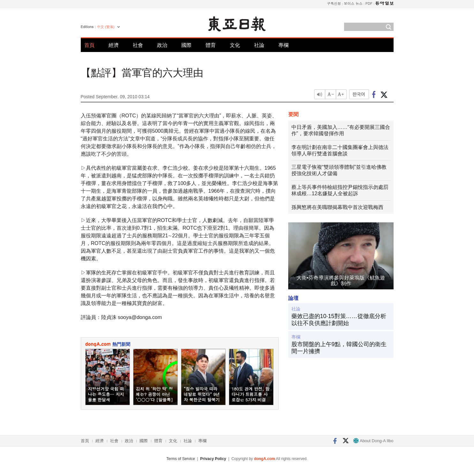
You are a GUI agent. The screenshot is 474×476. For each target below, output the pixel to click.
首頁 (89, 45)
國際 (186, 45)
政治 (162, 45)
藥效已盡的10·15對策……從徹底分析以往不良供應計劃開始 (339, 320)
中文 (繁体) (106, 27)
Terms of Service (181, 459)
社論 (259, 45)
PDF (369, 3)
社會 (138, 45)
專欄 (283, 45)
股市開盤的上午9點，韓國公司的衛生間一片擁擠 (339, 348)
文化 (235, 45)
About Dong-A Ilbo (373, 441)
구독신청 (334, 3)
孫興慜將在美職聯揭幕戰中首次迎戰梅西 (337, 207)
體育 (211, 45)
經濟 (114, 45)
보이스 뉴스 (353, 3)
